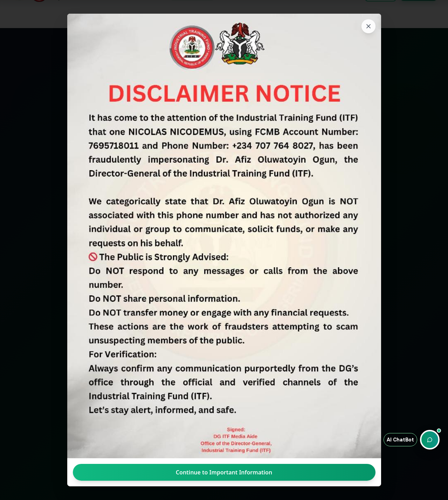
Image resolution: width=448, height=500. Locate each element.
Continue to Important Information (224, 472)
